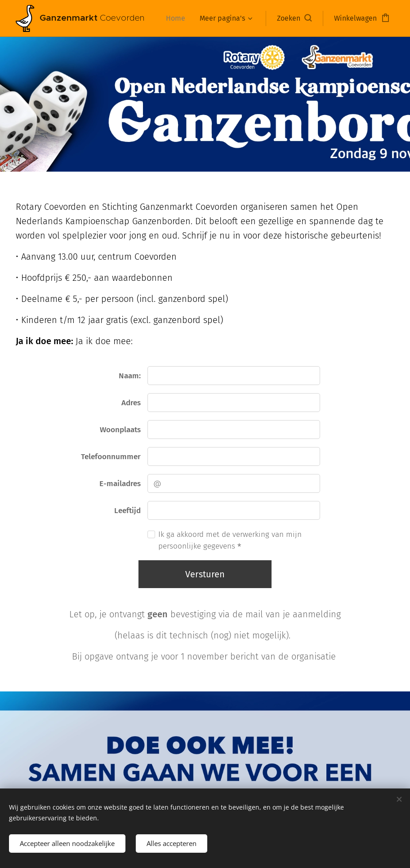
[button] (294, 18)
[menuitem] (178, 18)
